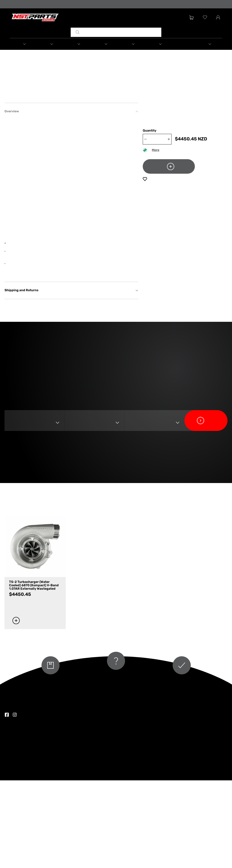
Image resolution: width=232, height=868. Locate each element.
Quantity (150, 131)
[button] (25, 44)
